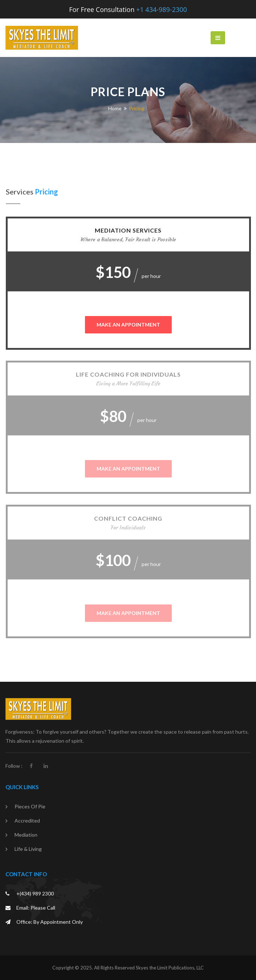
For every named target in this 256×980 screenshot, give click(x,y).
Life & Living (28, 849)
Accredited (27, 821)
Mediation (26, 835)
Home (115, 108)
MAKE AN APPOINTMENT (128, 325)
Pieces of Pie (30, 806)
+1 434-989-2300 (162, 9)
